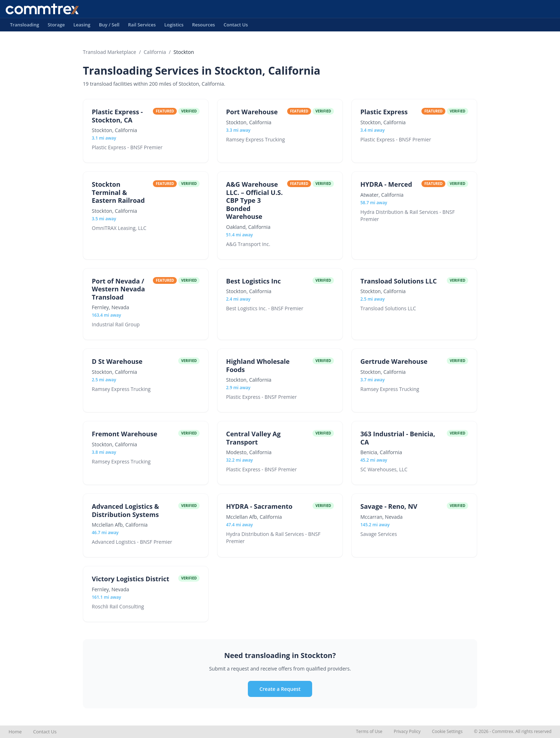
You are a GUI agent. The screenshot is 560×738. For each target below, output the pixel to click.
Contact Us (236, 26)
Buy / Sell (109, 26)
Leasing (82, 26)
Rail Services (142, 26)
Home (15, 732)
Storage (56, 26)
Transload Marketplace (109, 52)
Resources (204, 26)
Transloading (24, 26)
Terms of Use (369, 731)
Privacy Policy (407, 731)
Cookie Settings (447, 731)
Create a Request (280, 689)
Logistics (174, 26)
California (155, 52)
